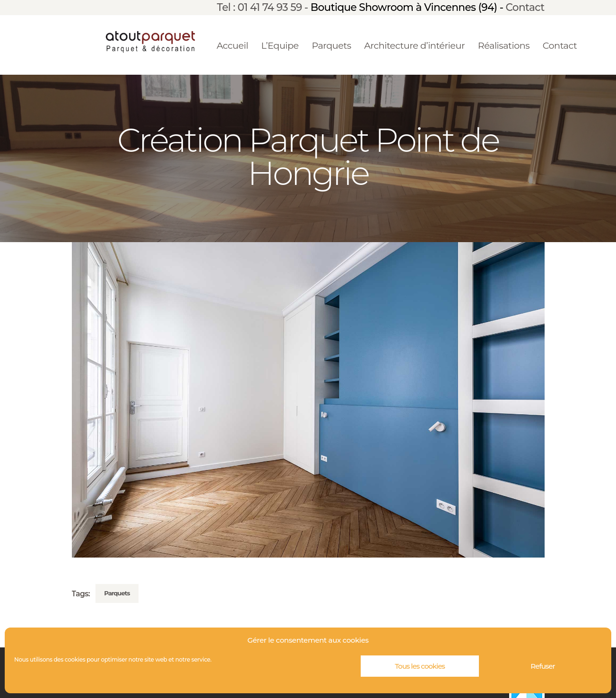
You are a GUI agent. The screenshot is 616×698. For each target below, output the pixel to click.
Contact (525, 7)
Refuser (542, 666)
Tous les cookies (420, 666)
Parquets (117, 593)
